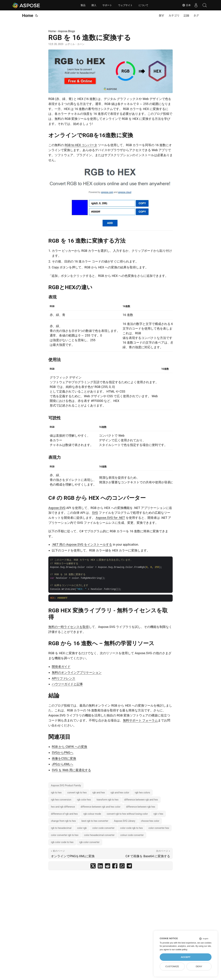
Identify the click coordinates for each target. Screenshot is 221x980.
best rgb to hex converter (95, 821)
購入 (94, 5)
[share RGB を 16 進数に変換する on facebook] (115, 867)
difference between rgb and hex (141, 800)
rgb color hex (84, 800)
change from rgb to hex (63, 821)
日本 (186, 5)
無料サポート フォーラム (140, 720)
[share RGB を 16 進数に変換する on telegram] (129, 867)
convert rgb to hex (77, 793)
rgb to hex (56, 793)
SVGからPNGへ (63, 753)
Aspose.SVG (57, 508)
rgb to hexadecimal (61, 828)
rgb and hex (99, 793)
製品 (83, 5)
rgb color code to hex (62, 842)
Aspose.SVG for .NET (110, 518)
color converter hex (159, 828)
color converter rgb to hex (65, 835)
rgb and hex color (120, 793)
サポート (107, 5)
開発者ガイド (61, 667)
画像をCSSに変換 (64, 758)
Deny (199, 966)
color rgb (82, 828)
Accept (186, 957)
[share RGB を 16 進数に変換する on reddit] (108, 867)
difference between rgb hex (141, 807)
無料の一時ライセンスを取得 (69, 627)
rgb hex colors (142, 793)
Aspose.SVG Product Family (66, 785)
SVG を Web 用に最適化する (71, 770)
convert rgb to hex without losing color (127, 814)
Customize (172, 966)
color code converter (103, 828)
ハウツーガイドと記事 (67, 684)
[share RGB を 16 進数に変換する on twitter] (93, 867)
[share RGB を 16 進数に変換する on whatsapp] (122, 867)
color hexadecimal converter (99, 835)
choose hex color (150, 821)
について (143, 5)
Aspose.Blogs (67, 31)
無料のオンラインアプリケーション (77, 672)
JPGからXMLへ (63, 764)
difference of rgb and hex (64, 814)
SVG (95, 513)
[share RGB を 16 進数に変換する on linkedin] (100, 867)
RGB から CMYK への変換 (69, 747)
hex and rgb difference (63, 807)
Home (28, 16)
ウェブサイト (125, 5)
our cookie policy (179, 950)
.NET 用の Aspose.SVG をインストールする (82, 544)
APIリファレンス (64, 678)
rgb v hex (158, 814)
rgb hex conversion (61, 800)
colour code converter (132, 835)
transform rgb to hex (107, 800)
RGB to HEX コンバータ (81, 145)
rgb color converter (89, 842)
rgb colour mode (92, 814)
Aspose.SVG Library (125, 821)
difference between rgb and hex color (100, 807)
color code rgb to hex (131, 828)
